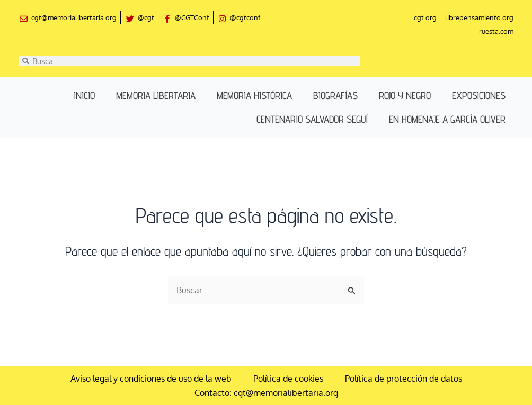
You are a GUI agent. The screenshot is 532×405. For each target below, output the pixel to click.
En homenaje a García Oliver (447, 120)
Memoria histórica (254, 96)
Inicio (84, 96)
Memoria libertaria (156, 96)
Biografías (335, 96)
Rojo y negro (405, 96)
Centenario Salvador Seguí (312, 120)
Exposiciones (479, 96)
